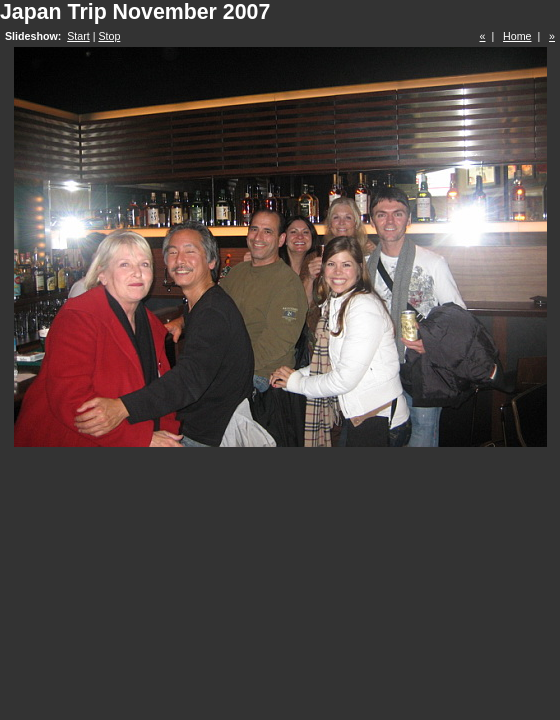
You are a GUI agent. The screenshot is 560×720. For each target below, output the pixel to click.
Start (78, 36)
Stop (109, 36)
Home (517, 36)
